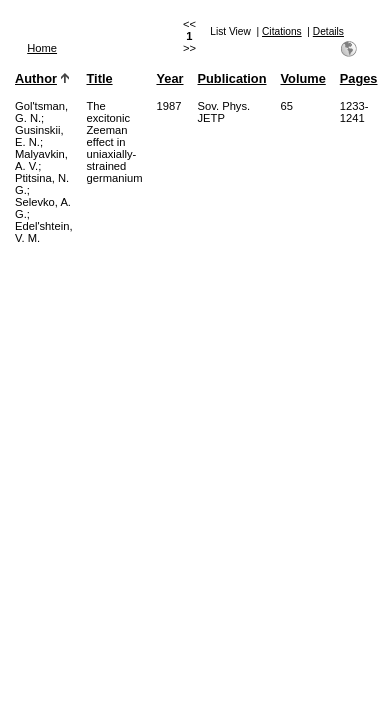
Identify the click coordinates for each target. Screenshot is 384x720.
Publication (232, 78)
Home (42, 48)
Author (36, 78)
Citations (282, 31)
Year (169, 78)
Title (100, 78)
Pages (359, 78)
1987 (168, 106)
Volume (302, 78)
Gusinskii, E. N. (39, 136)
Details (328, 31)
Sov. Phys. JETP (224, 112)
